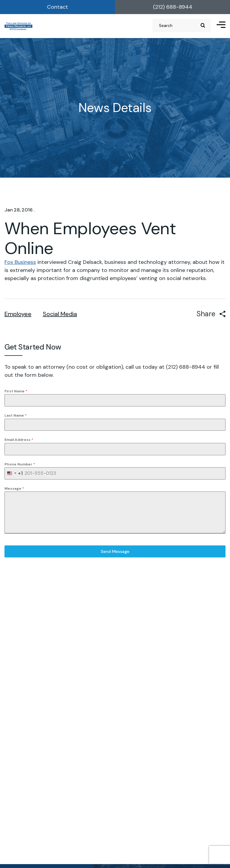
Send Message (115, 551)
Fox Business (20, 262)
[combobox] (14, 473)
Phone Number (20, 464)
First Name (16, 391)
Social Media (60, 314)
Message (14, 489)
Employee (18, 314)
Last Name (16, 415)
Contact (57, 7)
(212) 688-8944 (173, 7)
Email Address (19, 440)
